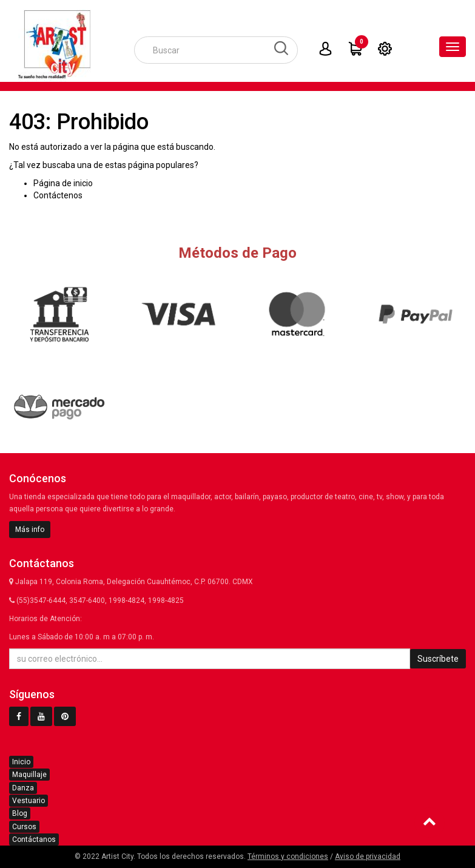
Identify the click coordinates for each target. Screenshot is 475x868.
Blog (20, 813)
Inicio (21, 762)
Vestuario (29, 801)
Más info (30, 530)
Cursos (24, 827)
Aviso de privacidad (368, 856)
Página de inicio (63, 183)
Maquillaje (29, 775)
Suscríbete (438, 659)
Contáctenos (58, 195)
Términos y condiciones (288, 856)
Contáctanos (34, 839)
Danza (23, 788)
